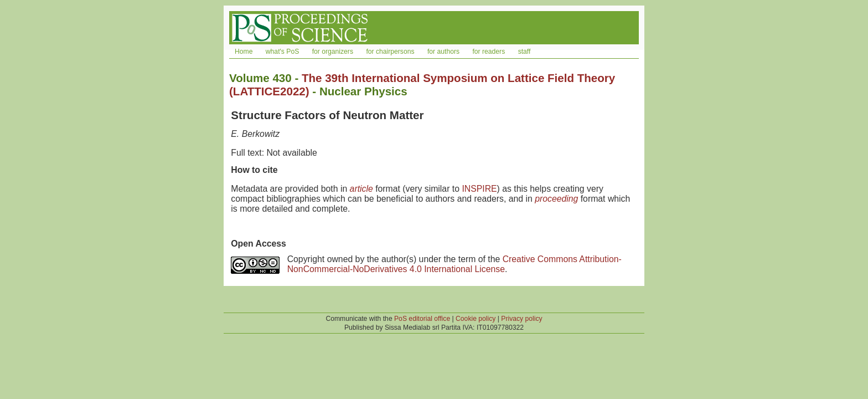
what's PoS (282, 52)
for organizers (333, 52)
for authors (443, 52)
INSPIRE (479, 189)
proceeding (556, 199)
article (361, 189)
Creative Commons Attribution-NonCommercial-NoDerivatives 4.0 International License (454, 264)
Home (244, 52)
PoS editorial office (422, 319)
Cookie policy (476, 319)
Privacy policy (521, 319)
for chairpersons (390, 52)
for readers (489, 52)
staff (525, 52)
